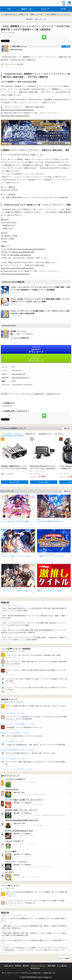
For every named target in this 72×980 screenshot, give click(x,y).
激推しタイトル (40, 19)
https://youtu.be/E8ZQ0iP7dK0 (23, 252)
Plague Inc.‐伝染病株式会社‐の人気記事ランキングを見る (18, 750)
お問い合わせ (9, 966)
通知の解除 (52, 966)
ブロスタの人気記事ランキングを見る (13, 741)
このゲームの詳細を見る (21, 338)
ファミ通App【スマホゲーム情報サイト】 (15, 14)
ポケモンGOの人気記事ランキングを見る (14, 758)
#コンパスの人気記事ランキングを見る (13, 713)
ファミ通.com (62, 966)
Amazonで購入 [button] (15, 482)
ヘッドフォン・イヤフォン (12, 434)
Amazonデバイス (45, 434)
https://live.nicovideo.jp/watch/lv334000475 (29, 249)
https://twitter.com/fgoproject (21, 255)
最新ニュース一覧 (36, 14)
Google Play (36, 358)
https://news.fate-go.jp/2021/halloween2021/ (18, 110)
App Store (36, 350)
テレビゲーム (59, 434)
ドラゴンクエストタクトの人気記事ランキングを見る (18, 769)
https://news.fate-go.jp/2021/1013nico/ (15, 116)
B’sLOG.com (35, 968)
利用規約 (18, 966)
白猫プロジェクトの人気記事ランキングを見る (16, 733)
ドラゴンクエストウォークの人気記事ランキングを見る (18, 724)
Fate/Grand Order (7, 406)
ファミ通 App (8, 3)
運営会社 (26, 966)
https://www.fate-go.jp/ (19, 374)
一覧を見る (67, 428)
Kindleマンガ (30, 434)
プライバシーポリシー (38, 966)
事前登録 (29, 19)
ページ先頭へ (66, 958)
